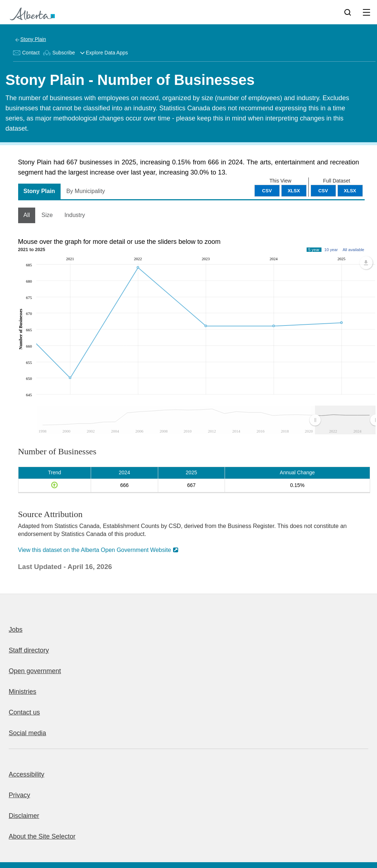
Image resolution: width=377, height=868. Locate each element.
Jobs (16, 630)
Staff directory (29, 650)
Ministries (22, 692)
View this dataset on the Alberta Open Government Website (95, 550)
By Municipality (86, 191)
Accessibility (26, 774)
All (27, 215)
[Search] (348, 12)
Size (47, 215)
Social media (27, 733)
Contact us (24, 712)
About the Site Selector (42, 836)
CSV (323, 191)
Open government (35, 671)
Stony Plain (33, 39)
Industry (75, 215)
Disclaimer (24, 816)
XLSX (350, 191)
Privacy (19, 795)
